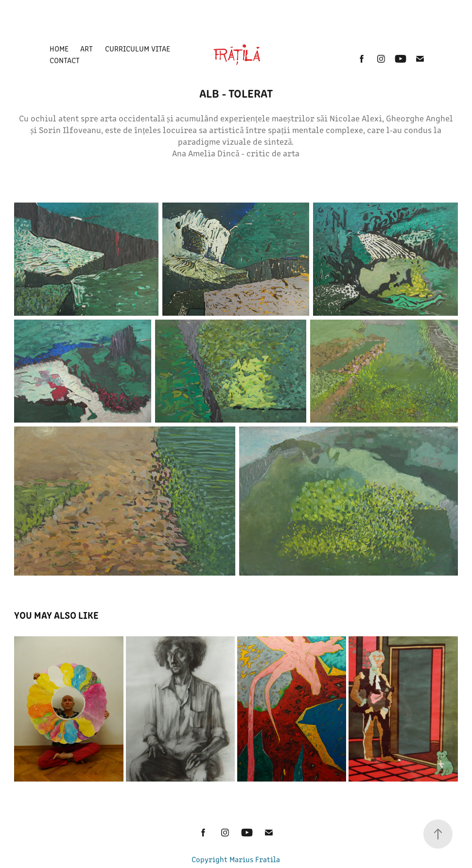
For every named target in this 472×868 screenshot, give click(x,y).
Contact (65, 60)
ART (87, 48)
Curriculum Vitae (138, 48)
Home (59, 48)
